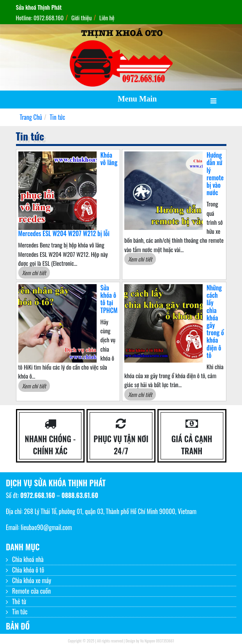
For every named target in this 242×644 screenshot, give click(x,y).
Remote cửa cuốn (31, 591)
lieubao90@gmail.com (46, 527)
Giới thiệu (81, 18)
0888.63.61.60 (80, 495)
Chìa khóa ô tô (28, 570)
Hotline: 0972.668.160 (40, 18)
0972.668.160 (38, 495)
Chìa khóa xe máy (32, 580)
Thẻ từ (19, 601)
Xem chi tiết (34, 273)
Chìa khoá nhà (28, 559)
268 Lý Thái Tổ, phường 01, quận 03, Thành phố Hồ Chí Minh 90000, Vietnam (110, 511)
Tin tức (20, 612)
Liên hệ (107, 18)
